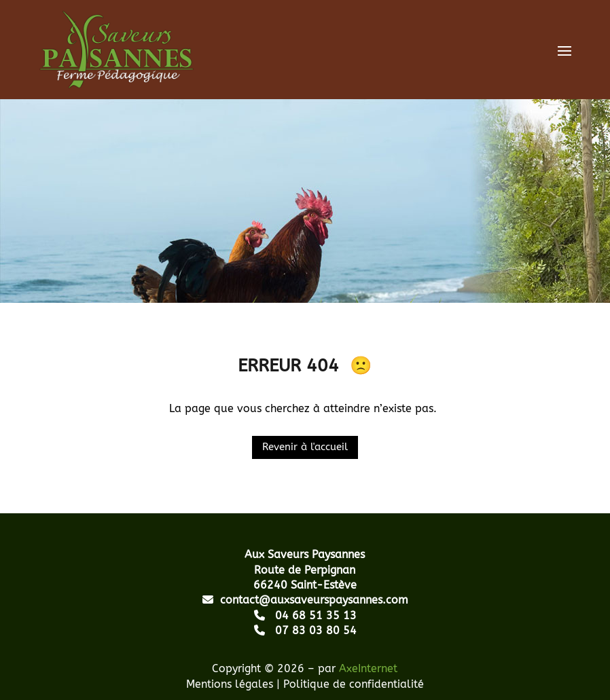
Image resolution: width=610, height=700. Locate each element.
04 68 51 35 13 (305, 615)
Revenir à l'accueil (305, 447)
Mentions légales (230, 684)
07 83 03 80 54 (305, 630)
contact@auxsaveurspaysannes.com (305, 600)
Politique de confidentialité (354, 684)
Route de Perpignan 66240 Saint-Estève (305, 570)
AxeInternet (368, 668)
